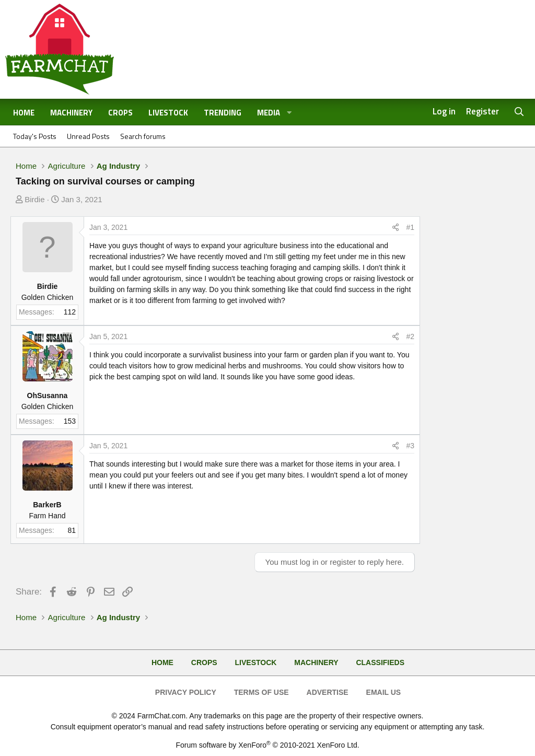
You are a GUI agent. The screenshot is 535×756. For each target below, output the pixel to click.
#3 (410, 446)
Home (24, 113)
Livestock (168, 113)
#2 (410, 336)
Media (269, 113)
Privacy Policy (186, 692)
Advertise (328, 692)
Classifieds (380, 662)
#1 (410, 227)
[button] (289, 113)
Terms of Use (261, 692)
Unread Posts (88, 136)
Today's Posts (35, 136)
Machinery (71, 113)
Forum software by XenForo (267, 745)
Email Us (384, 692)
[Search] (519, 112)
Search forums (143, 136)
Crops (120, 113)
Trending (223, 113)
